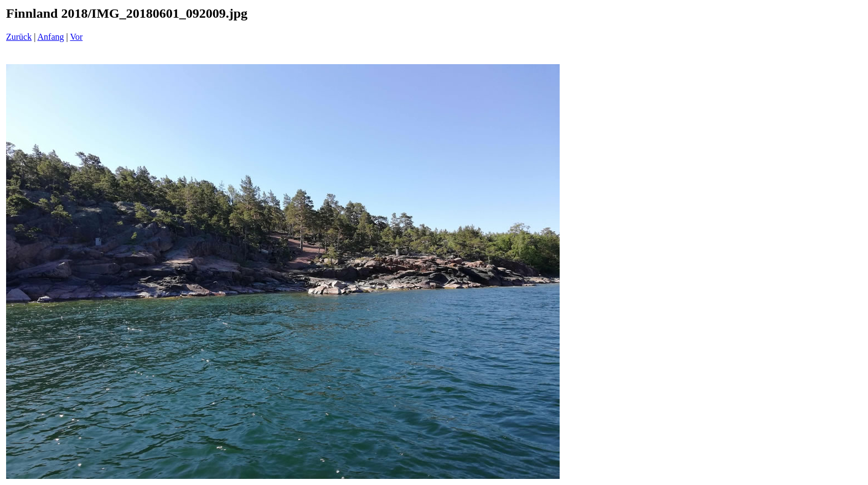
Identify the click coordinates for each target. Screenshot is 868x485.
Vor (76, 37)
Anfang (51, 37)
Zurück (19, 37)
